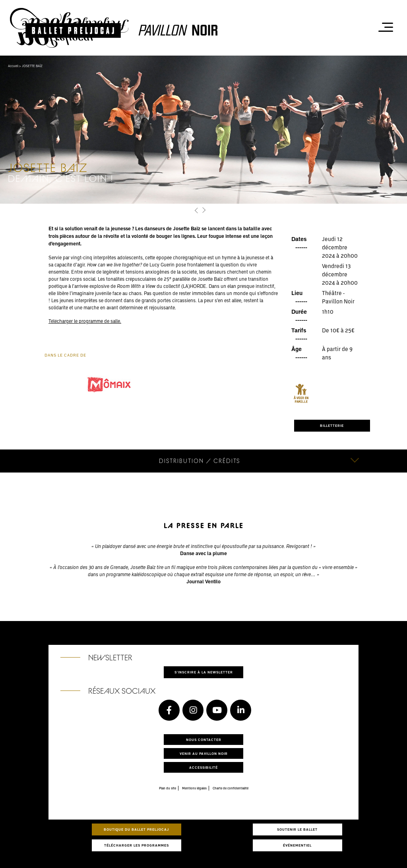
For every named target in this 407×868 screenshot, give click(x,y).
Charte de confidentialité (231, 788)
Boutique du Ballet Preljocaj (136, 829)
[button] (197, 210)
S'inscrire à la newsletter (204, 672)
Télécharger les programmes (137, 845)
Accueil (13, 66)
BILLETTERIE (332, 425)
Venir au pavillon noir (204, 753)
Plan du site (168, 788)
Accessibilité (203, 767)
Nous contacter (204, 740)
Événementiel (297, 845)
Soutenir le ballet (297, 829)
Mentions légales (194, 788)
